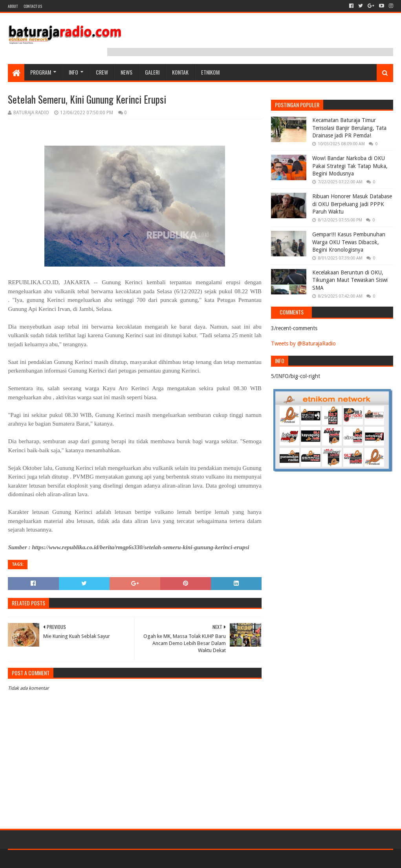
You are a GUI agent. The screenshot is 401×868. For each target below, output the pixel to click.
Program (41, 72)
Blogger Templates (97, 859)
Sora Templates (51, 859)
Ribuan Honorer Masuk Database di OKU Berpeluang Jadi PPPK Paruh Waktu (352, 204)
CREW (102, 72)
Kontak (180, 72)
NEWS (126, 72)
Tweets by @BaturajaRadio (303, 344)
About (13, 6)
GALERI (152, 72)
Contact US (33, 6)
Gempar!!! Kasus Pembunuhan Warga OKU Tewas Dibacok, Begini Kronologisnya (349, 242)
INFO (73, 72)
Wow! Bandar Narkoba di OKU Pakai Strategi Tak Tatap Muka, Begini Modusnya (350, 166)
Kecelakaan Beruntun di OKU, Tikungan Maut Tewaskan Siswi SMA (350, 280)
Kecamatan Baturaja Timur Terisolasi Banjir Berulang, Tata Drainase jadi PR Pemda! (349, 128)
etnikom (210, 72)
